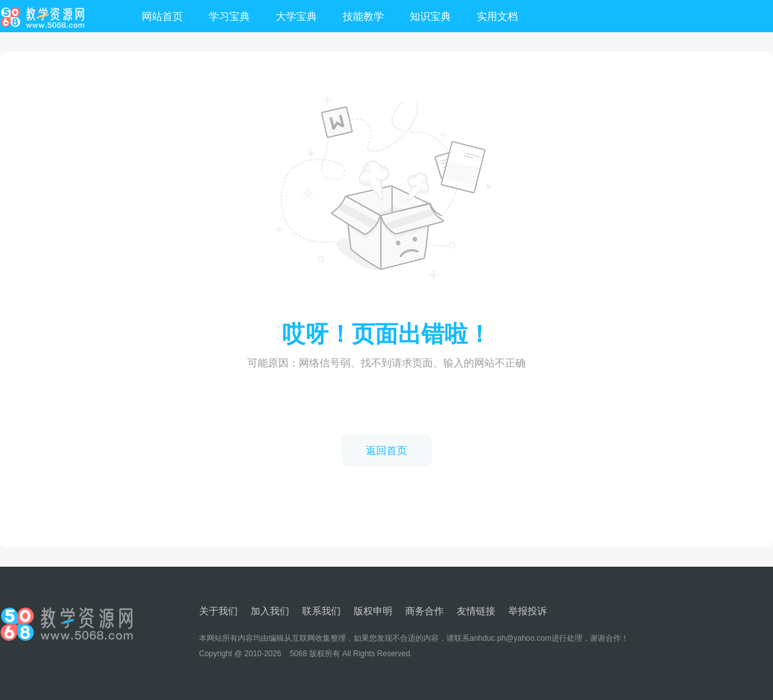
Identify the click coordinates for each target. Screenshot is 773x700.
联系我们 (321, 611)
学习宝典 (229, 16)
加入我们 (270, 611)
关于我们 (218, 611)
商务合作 (425, 611)
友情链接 (476, 611)
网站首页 (162, 16)
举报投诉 (528, 611)
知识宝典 (430, 16)
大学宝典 (296, 16)
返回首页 (386, 450)
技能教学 (363, 16)
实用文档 (497, 16)
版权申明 (373, 611)
